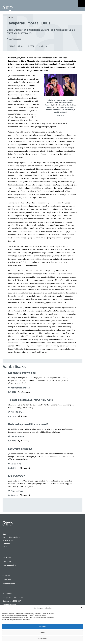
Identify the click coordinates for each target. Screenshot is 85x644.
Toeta (5, 546)
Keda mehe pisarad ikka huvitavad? (28, 425)
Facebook (6, 543)
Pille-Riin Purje (17, 412)
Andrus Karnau (18, 437)
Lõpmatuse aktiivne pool (22, 373)
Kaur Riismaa (17, 491)
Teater (10, 17)
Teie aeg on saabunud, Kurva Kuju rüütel (31, 400)
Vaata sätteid (42, 639)
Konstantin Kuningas (20, 388)
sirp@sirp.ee (8, 540)
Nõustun (42, 627)
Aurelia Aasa (15, 39)
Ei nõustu (43, 633)
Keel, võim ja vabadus (20, 449)
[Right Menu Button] (82, 4)
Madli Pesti (16, 464)
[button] (82, 608)
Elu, (16, 476)
